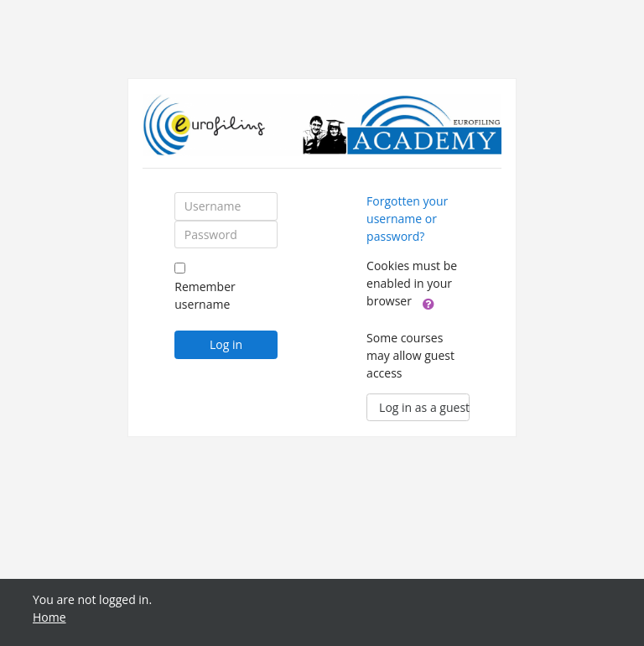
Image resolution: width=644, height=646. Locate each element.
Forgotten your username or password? (407, 219)
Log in (226, 344)
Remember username (205, 295)
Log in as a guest (424, 407)
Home (49, 617)
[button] (428, 303)
